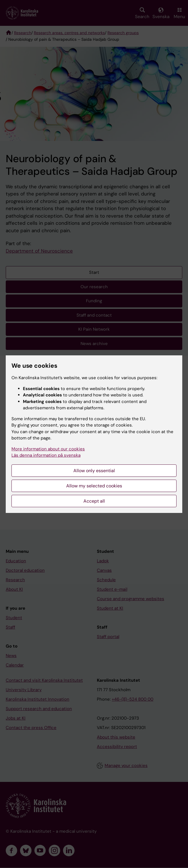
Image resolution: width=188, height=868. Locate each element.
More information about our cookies (48, 449)
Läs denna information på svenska (46, 455)
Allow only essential (94, 471)
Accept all (94, 501)
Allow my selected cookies (94, 486)
